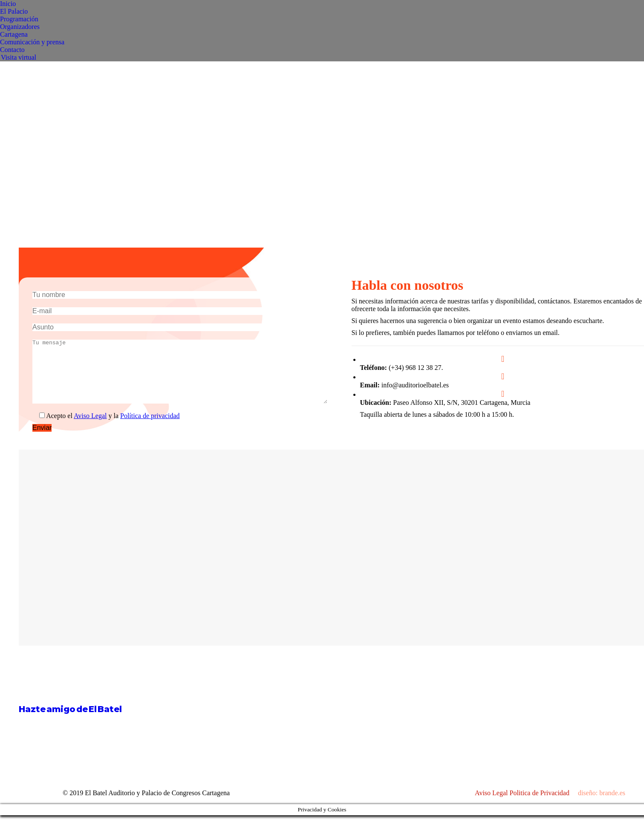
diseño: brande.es (602, 806)
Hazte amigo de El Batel (70, 722)
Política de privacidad (150, 428)
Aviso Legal (90, 428)
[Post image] (344, 699)
